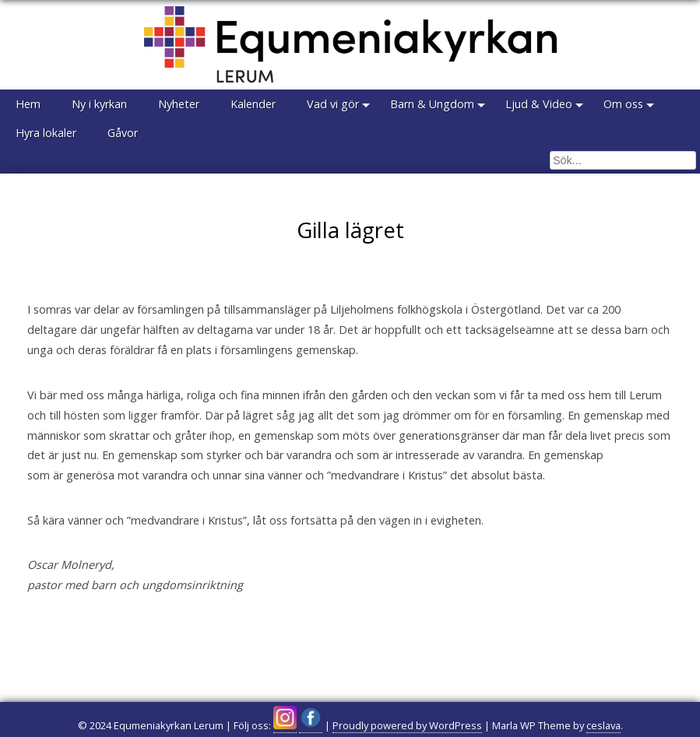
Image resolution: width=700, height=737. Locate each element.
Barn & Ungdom (432, 104)
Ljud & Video (539, 104)
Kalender (253, 104)
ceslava (603, 725)
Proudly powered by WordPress (407, 725)
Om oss (623, 104)
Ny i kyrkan (99, 104)
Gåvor (123, 133)
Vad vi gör (333, 104)
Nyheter (179, 104)
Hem (28, 104)
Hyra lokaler (46, 133)
